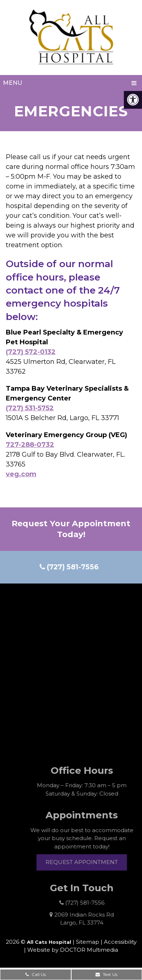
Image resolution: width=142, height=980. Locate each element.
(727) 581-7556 (69, 567)
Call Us (36, 974)
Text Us (106, 974)
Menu (13, 83)
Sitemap (88, 942)
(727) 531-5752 (30, 408)
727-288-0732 (30, 445)
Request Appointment (90, 862)
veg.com (21, 474)
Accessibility (120, 942)
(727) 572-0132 (31, 352)
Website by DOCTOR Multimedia (73, 950)
